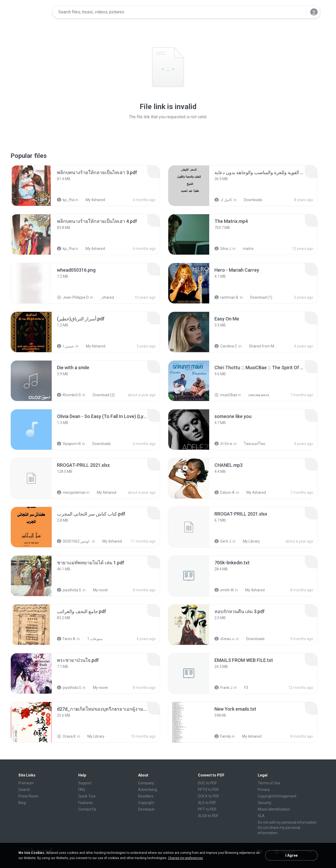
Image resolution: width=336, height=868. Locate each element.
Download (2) (101, 395)
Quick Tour (87, 796)
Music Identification (274, 809)
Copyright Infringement (277, 796)
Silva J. (223, 249)
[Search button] (299, 12)
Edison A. (225, 492)
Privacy (264, 790)
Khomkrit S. (69, 395)
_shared (104, 297)
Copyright (146, 803)
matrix (245, 249)
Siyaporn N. (69, 444)
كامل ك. (224, 200)
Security (265, 803)
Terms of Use (269, 783)
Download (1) (258, 297)
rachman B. (227, 297)
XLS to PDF (207, 803)
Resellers (146, 796)
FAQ (82, 790)
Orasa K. (67, 736)
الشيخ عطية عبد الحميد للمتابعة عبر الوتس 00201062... (74, 541)
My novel (97, 590)
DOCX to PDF (209, 796)
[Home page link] (32, 12)
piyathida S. (69, 590)
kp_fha (66, 200)
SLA (261, 816)
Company (146, 783)
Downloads (250, 200)
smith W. (224, 590)
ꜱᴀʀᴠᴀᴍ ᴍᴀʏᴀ (256, 395)
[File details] (31, 186)
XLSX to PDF (208, 816)
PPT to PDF (207, 809)
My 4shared (92, 200)
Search (24, 790)
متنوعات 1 (92, 639)
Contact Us (87, 809)
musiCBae (226, 395)
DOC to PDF (207, 783)
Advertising (148, 790)
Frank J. (224, 688)
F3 (243, 688)
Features (86, 803)
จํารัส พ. (224, 444)
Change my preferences (185, 858)
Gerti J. (223, 541)
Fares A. (67, 639)
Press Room (28, 796)
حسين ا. (66, 346)
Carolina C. (226, 346)
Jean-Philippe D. (73, 297)
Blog (22, 803)
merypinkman (71, 492)
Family (223, 736)
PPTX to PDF (208, 790)
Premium (26, 783)
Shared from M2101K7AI (260, 346)
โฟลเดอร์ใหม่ (252, 444)
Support (85, 783)
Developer (146, 809)
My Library (248, 541)
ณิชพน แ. (225, 639)
